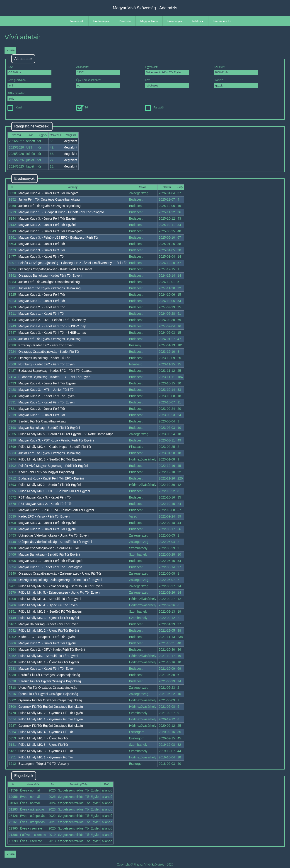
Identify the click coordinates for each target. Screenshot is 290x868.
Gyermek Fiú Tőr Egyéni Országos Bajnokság (51, 707)
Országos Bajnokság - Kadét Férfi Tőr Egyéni (50, 276)
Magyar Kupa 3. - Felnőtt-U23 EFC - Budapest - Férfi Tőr (58, 237)
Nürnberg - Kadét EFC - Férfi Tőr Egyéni (47, 364)
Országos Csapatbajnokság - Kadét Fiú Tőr (49, 352)
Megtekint (70, 141)
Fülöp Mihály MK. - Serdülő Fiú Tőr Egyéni (48, 656)
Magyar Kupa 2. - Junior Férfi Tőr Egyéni (47, 225)
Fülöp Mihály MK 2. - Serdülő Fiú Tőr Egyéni (50, 485)
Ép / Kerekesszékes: (98, 83)
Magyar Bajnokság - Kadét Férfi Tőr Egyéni (49, 624)
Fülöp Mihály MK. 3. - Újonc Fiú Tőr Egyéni (49, 618)
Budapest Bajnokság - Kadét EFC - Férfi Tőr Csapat (55, 371)
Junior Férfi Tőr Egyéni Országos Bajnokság (49, 206)
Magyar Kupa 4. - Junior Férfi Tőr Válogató (48, 193)
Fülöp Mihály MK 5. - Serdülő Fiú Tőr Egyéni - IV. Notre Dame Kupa (66, 434)
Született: (236, 70)
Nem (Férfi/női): (29, 83)
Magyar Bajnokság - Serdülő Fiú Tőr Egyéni (49, 428)
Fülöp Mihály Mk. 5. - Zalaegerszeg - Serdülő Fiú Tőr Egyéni (61, 586)
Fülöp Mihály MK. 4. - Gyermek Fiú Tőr (46, 732)
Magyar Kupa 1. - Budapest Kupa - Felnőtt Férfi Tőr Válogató (61, 212)
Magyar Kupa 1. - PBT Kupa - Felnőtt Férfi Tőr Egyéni (56, 510)
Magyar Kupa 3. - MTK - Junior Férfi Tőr (46, 390)
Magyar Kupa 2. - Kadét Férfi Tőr (41, 307)
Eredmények (101, 21)
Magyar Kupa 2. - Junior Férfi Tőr (42, 295)
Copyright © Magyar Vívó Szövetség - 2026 (145, 864)
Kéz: (167, 83)
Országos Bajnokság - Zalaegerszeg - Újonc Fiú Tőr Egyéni (60, 580)
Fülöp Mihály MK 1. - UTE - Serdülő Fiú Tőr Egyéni (54, 491)
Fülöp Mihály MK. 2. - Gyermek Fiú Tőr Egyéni (51, 713)
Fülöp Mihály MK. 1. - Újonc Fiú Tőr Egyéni (49, 662)
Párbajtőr (155, 108)
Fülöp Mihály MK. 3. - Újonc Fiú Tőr (43, 745)
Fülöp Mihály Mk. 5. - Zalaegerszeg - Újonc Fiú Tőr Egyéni (59, 592)
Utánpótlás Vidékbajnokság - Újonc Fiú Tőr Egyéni (54, 535)
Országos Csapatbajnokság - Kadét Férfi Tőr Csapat (55, 269)
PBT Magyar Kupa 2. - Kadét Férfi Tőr (45, 504)
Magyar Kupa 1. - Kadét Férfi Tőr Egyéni (47, 402)
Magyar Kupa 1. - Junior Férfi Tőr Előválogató (50, 231)
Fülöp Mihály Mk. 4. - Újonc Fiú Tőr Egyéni (48, 605)
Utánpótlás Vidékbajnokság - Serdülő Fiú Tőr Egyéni (55, 542)
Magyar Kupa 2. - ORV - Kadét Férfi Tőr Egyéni (52, 650)
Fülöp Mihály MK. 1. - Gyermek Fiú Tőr (46, 757)
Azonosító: (98, 70)
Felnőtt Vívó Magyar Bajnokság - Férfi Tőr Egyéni (53, 466)
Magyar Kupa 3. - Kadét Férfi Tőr (41, 257)
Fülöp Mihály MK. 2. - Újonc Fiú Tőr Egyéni (49, 631)
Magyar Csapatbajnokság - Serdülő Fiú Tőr (49, 548)
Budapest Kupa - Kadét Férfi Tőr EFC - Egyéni (51, 478)
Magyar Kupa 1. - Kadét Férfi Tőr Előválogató (50, 567)
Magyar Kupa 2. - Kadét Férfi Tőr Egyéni (47, 396)
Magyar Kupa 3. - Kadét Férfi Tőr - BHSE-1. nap (52, 333)
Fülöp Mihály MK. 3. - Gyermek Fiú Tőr (46, 751)
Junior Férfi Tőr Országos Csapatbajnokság (49, 199)
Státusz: (236, 83)
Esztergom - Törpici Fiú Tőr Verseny (44, 764)
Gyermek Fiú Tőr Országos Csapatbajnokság (50, 700)
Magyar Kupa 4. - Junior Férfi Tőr (42, 244)
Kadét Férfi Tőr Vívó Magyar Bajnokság (46, 472)
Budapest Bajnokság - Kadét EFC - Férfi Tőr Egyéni (55, 377)
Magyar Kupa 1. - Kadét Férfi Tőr (41, 314)
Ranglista (125, 21)
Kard (14, 108)
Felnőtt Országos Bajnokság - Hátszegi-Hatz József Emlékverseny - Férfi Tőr (72, 263)
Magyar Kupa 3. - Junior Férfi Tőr (42, 250)
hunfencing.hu (222, 21)
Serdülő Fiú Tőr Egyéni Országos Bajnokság (50, 681)
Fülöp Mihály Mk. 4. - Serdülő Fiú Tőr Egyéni (50, 599)
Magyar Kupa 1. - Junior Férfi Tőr (42, 301)
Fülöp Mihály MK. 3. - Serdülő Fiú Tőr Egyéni (50, 459)
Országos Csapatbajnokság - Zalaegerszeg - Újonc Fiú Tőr (60, 573)
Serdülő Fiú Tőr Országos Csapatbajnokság (49, 675)
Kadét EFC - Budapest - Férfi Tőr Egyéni (47, 637)
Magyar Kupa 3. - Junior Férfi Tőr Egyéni (47, 218)
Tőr (83, 108)
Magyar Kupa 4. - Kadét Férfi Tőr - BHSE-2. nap (52, 326)
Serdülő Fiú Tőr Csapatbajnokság (42, 421)
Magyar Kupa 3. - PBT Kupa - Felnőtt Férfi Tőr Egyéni (56, 440)
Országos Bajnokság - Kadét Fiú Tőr (44, 358)
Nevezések (77, 21)
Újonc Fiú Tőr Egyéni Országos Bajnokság (48, 694)
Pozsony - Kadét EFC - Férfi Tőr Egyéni (46, 345)
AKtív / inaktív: (29, 96)
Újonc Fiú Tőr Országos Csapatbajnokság (48, 688)
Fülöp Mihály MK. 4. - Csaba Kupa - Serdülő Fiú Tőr (55, 447)
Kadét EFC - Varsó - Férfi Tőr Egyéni (44, 516)
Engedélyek (175, 21)
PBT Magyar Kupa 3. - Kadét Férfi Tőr (45, 497)
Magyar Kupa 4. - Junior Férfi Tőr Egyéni (47, 383)
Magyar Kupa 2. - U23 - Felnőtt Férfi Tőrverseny (52, 320)
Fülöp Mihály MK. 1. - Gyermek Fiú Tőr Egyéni (51, 719)
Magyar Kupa (149, 21)
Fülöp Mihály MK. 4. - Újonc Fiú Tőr (43, 738)
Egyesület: (167, 70)
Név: (29, 70)
